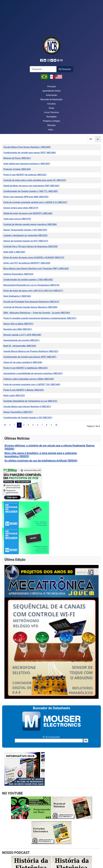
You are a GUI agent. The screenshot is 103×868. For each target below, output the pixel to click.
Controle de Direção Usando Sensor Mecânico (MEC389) (30, 307)
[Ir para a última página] (56, 425)
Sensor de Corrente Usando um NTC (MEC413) (26, 241)
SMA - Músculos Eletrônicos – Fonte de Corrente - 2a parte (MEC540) (37, 313)
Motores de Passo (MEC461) (17, 158)
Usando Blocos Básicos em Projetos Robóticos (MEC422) (31, 351)
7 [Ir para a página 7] (42, 425)
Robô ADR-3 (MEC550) (14, 252)
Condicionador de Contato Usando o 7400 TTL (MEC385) (31, 191)
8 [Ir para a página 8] (47, 425)
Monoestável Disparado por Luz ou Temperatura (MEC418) (31, 285)
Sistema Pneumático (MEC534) (18, 274)
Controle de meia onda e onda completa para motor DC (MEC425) (35, 180)
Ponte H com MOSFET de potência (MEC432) (25, 175)
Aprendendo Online (51, 91)
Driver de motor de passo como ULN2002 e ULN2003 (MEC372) (34, 257)
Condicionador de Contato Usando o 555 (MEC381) (28, 418)
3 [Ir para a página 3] (24, 425)
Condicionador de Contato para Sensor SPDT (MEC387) (30, 357)
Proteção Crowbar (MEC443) (17, 169)
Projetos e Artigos (51, 121)
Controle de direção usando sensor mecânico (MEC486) (30, 224)
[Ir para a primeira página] (5, 425)
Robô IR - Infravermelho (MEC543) (20, 346)
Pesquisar (65, 69)
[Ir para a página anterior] (10, 425)
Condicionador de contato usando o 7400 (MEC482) (28, 280)
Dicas (51, 108)
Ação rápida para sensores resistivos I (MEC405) (27, 164)
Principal (51, 87)
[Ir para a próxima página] (51, 425)
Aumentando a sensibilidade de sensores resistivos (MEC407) (33, 373)
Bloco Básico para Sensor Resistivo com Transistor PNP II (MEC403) (36, 269)
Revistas (51, 125)
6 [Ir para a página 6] (37, 425)
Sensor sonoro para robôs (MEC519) (21, 208)
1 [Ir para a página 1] (15, 425)
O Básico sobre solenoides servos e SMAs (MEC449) (29, 379)
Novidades (51, 117)
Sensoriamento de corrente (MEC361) (21, 340)
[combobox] (43, 69)
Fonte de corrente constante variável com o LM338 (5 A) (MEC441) (35, 202)
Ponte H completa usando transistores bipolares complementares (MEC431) (40, 318)
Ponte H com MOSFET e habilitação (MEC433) (25, 368)
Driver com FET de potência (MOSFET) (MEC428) (27, 263)
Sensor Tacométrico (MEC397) (18, 412)
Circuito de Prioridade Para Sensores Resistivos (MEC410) (31, 302)
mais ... (51, 130)
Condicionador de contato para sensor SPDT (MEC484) (30, 153)
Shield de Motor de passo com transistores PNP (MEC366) (31, 186)
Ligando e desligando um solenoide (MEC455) (25, 235)
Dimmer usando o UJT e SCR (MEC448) (22, 335)
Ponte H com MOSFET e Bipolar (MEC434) (24, 390)
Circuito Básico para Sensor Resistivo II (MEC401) (27, 407)
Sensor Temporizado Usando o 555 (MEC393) (25, 230)
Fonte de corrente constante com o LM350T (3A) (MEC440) (32, 384)
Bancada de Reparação (51, 99)
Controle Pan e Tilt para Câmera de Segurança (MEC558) (31, 246)
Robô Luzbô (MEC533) (14, 395)
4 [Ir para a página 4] (28, 425)
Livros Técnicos (52, 112)
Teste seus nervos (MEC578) (17, 219)
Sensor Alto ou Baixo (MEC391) (18, 324)
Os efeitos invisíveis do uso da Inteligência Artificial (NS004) (41, 461)
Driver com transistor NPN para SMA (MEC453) (26, 197)
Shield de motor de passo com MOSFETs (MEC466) (28, 213)
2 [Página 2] (19, 425)
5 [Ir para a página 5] (33, 425)
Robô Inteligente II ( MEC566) (17, 296)
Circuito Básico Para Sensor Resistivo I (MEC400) (27, 147)
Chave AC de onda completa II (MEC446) (23, 362)
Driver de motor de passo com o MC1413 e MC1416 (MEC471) (33, 291)
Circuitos (51, 104)
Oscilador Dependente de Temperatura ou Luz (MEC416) (30, 401)
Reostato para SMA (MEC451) (18, 329)
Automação (51, 95)
